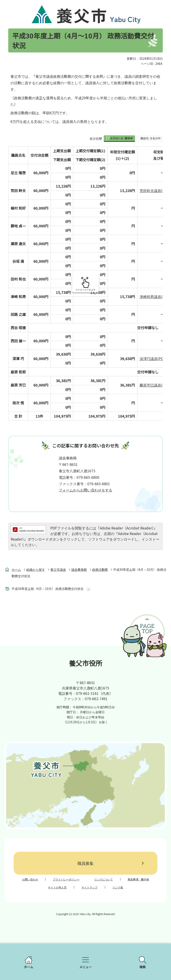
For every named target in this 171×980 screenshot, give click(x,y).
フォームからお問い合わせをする (85, 490)
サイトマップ (90, 887)
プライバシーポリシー (66, 879)
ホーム (16, 569)
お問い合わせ (30, 879)
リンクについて (104, 879)
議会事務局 (79, 569)
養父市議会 (58, 569)
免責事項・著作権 (138, 879)
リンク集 (118, 887)
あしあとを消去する (88, 589)
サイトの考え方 (57, 887)
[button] (119, 139)
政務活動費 (100, 569)
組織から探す (36, 569)
